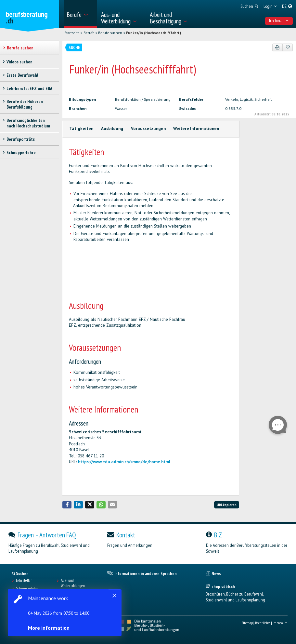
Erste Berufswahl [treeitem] (22, 75)
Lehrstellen (24, 581)
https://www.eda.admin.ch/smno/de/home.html (124, 462)
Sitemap (247, 623)
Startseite (72, 33)
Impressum (280, 623)
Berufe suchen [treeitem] (20, 48)
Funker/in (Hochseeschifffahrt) (154, 33)
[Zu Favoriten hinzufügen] (288, 47)
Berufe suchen (110, 33)
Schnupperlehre (27, 589)
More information (49, 628)
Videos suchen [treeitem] (19, 62)
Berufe (89, 33)
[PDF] (278, 47)
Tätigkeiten (81, 129)
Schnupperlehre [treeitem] (21, 152)
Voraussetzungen (148, 129)
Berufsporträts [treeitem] (21, 139)
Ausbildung (112, 129)
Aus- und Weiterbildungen (73, 583)
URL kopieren (227, 505)
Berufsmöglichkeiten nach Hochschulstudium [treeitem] (28, 123)
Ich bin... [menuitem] (279, 20)
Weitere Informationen (196, 129)
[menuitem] (80, 14)
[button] (67, 505)
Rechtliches (263, 623)
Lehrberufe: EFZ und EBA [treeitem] (29, 88)
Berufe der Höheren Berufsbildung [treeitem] (25, 104)
